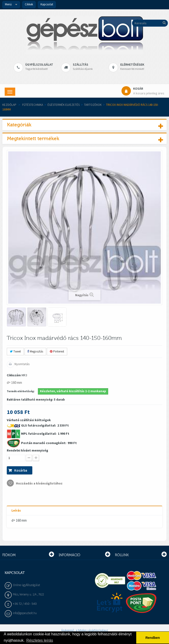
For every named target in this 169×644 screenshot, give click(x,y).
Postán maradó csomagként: (44, 443)
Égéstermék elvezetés (64, 105)
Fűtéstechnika (33, 105)
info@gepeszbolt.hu (25, 613)
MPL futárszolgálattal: (39, 434)
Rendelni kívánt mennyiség (28, 450)
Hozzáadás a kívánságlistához (39, 483)
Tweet (15, 351)
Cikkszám (14, 375)
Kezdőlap (9, 105)
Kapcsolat (47, 4)
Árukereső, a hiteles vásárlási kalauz (85, 630)
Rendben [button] (153, 638)
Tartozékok (93, 105)
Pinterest (57, 351)
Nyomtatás (22, 364)
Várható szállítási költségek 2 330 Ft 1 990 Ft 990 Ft (42, 452)
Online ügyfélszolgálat (26, 585)
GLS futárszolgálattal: (39, 425)
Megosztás (35, 351)
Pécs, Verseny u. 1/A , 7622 (28, 594)
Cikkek (29, 4)
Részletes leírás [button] (40, 640)
